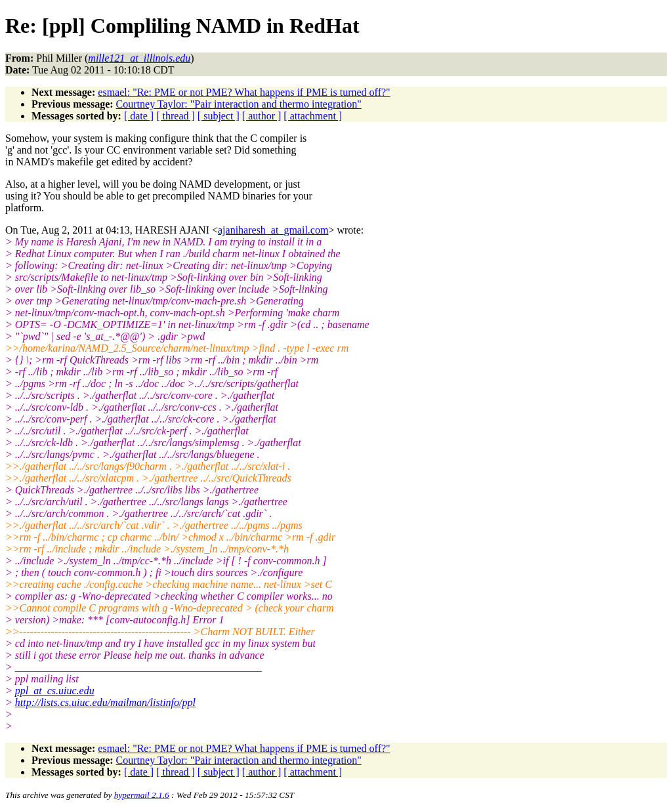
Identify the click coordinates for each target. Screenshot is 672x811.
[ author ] (262, 116)
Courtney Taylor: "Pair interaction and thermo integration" (239, 104)
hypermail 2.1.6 (142, 795)
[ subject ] (219, 116)
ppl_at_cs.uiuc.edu (55, 691)
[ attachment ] (313, 116)
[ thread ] (176, 116)
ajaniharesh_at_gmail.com (273, 230)
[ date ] (139, 116)
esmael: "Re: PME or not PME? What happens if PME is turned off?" (244, 92)
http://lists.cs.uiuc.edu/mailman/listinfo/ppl (105, 702)
